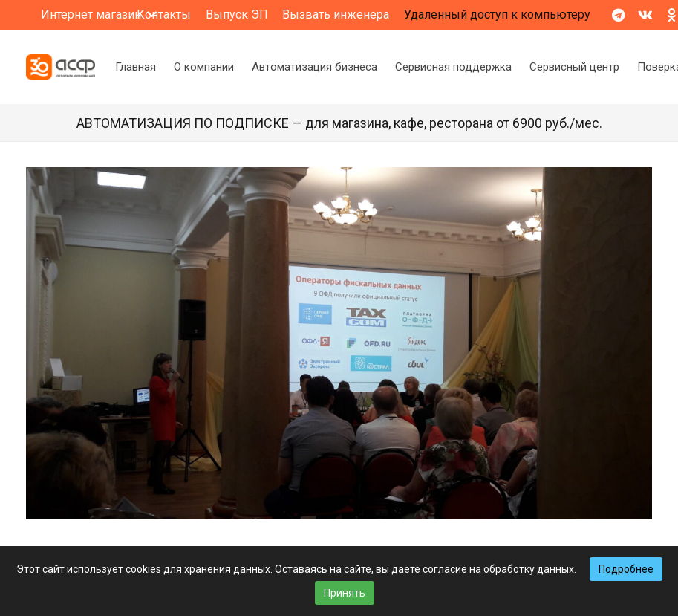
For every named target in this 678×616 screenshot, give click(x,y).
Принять (345, 593)
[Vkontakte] (645, 15)
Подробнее (626, 569)
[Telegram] (619, 15)
